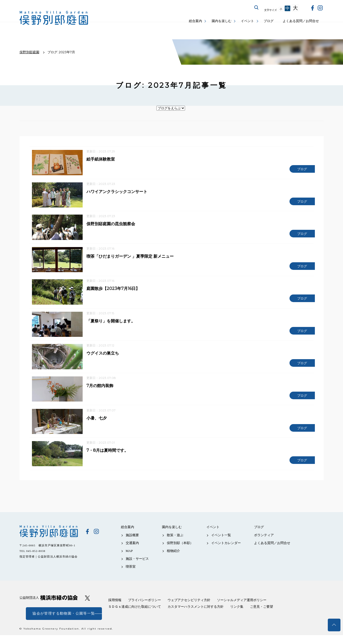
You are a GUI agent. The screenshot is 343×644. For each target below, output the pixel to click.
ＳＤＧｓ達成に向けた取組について (135, 615)
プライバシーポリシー (145, 609)
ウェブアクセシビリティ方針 (189, 609)
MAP (129, 560)
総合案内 (195, 21)
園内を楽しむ (222, 21)
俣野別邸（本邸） (180, 552)
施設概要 (132, 544)
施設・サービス (137, 568)
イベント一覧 (221, 544)
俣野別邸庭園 (49, 540)
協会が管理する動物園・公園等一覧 (64, 622)
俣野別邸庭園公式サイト (54, 18)
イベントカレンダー (226, 552)
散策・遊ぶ (175, 544)
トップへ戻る (334, 625)
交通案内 (132, 552)
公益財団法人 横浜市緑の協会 (49, 607)
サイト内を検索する (257, 8)
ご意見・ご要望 (261, 615)
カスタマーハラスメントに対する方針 (196, 615)
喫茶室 (131, 575)
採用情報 (115, 609)
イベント (247, 21)
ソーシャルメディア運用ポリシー (242, 609)
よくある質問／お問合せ (301, 21)
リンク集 (237, 615)
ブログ (269, 21)
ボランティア (264, 544)
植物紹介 (173, 560)
